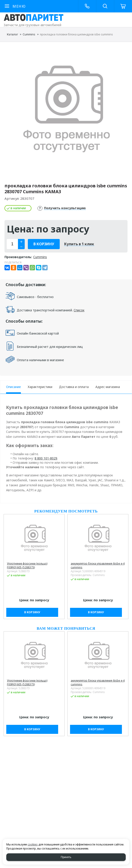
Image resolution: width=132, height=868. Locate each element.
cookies (33, 844)
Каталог (12, 34)
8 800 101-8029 (46, 458)
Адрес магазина (108, 387)
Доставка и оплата (74, 387)
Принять (66, 857)
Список (79, 310)
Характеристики (40, 387)
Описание (13, 387)
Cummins (29, 34)
